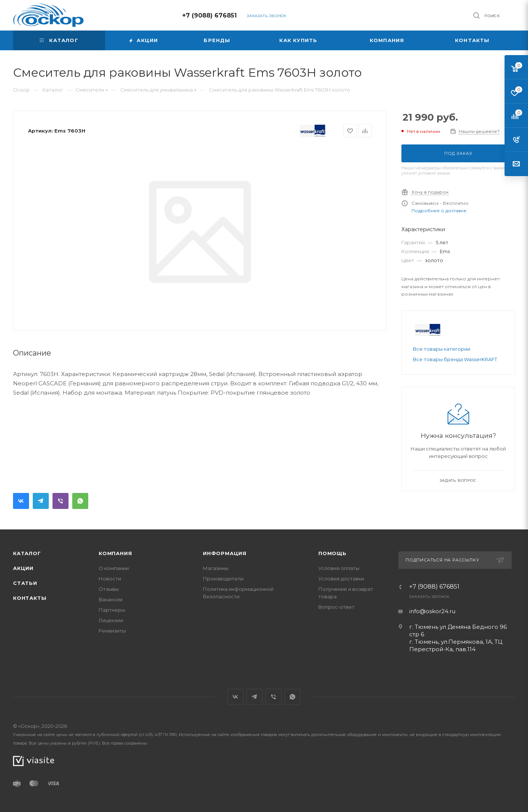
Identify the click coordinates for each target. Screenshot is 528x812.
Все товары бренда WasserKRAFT (455, 359)
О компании (114, 568)
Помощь (333, 553)
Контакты (30, 598)
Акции (23, 568)
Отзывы (109, 589)
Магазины (216, 568)
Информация (225, 553)
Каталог (27, 553)
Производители (223, 579)
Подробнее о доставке (439, 211)
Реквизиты (112, 631)
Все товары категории (442, 349)
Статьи (25, 583)
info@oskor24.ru (432, 611)
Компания (115, 553)
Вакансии (111, 599)
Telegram (41, 501)
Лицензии (111, 620)
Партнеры (112, 610)
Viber (61, 501)
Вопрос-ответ (336, 607)
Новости (110, 579)
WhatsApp (80, 501)
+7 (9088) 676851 (209, 15)
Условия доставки (341, 579)
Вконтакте (21, 501)
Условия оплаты (339, 568)
